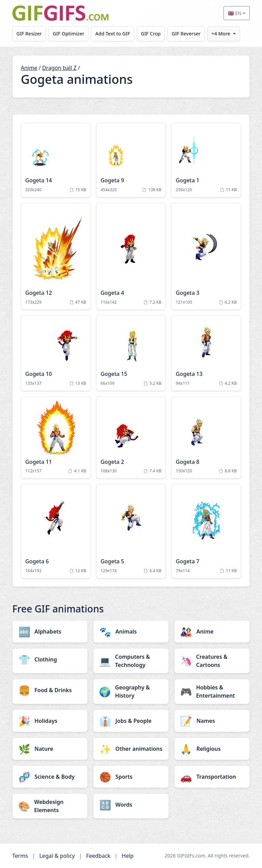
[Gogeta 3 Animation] (206, 256)
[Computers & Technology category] (131, 661)
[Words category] (131, 805)
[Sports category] (131, 777)
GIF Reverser (186, 34)
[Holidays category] (50, 721)
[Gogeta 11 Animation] (56, 438)
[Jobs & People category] (131, 721)
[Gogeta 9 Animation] (131, 160)
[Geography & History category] (131, 691)
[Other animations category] (131, 749)
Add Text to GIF (113, 34)
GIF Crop (151, 34)
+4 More (221, 34)
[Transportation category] (212, 777)
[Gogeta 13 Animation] (206, 353)
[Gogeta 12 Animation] (56, 256)
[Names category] (212, 721)
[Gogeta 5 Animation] (131, 531)
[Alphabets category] (50, 631)
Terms (20, 856)
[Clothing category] (50, 659)
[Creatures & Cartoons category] (212, 661)
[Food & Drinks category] (50, 690)
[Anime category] (212, 631)
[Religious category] (212, 749)
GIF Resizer (29, 34)
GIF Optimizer (69, 34)
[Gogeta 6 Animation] (56, 531)
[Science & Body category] (50, 777)
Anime (29, 68)
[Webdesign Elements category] (50, 806)
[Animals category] (131, 631)
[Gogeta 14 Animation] (56, 160)
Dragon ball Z (60, 68)
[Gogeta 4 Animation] (131, 256)
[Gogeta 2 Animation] (131, 438)
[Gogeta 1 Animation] (206, 160)
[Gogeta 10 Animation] (56, 353)
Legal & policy (57, 856)
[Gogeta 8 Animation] (206, 438)
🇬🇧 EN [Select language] (235, 13)
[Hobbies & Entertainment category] (212, 691)
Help (128, 856)
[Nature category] (50, 749)
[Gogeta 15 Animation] (131, 353)
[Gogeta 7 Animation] (206, 531)
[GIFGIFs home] (60, 13)
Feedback (98, 856)
